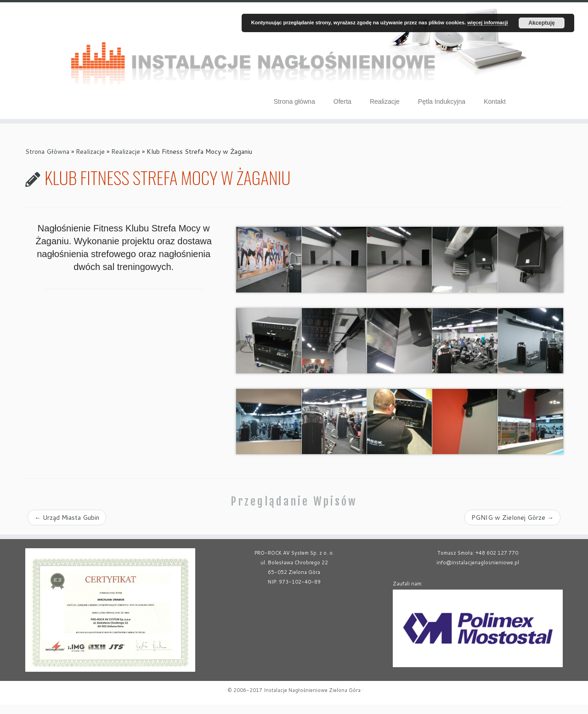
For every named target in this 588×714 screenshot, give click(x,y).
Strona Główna (47, 161)
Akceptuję (541, 23)
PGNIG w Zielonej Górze (512, 527)
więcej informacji (488, 22)
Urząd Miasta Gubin (67, 527)
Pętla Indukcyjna (442, 101)
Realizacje (385, 101)
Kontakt (495, 101)
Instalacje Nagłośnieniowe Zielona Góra (312, 699)
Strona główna (294, 101)
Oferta (342, 101)
